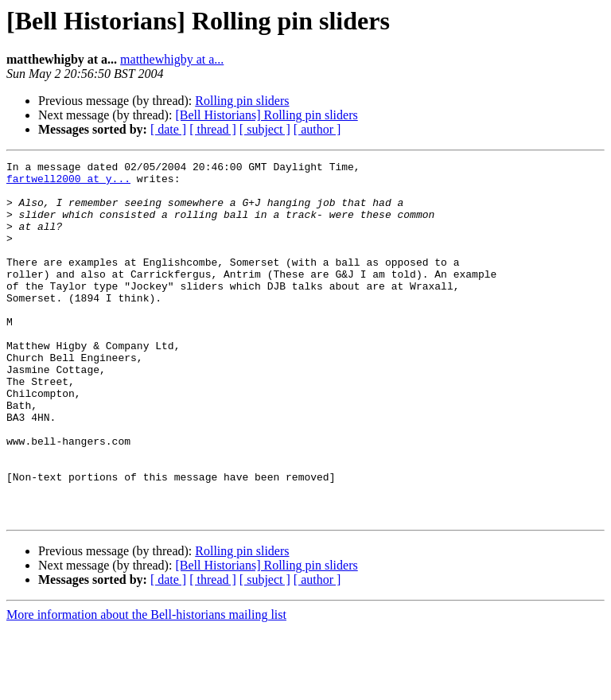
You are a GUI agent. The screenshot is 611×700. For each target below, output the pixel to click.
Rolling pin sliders (242, 101)
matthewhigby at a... (172, 59)
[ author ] (317, 129)
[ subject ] (265, 129)
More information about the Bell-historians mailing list (146, 686)
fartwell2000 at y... (68, 183)
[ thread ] (213, 129)
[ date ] (168, 129)
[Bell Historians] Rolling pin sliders (266, 115)
